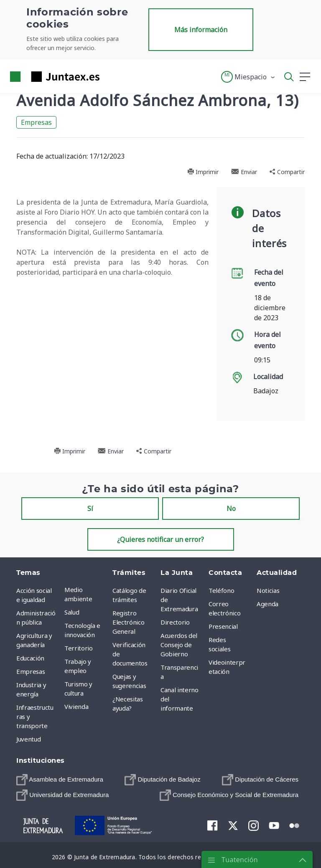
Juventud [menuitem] (28, 739)
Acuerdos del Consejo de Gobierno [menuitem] (179, 645)
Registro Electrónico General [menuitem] (128, 622)
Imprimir (203, 172)
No (231, 509)
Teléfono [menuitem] (221, 590)
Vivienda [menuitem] (76, 706)
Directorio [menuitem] (175, 622)
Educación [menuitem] (30, 658)
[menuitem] (60, 780)
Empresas (36, 122)
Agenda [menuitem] (267, 604)
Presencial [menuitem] (223, 626)
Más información (201, 30)
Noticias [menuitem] (268, 590)
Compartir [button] (287, 172)
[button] (248, 77)
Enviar (244, 172)
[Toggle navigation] (111, 76)
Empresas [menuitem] (31, 671)
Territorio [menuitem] (79, 648)
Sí (90, 509)
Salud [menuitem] (72, 612)
